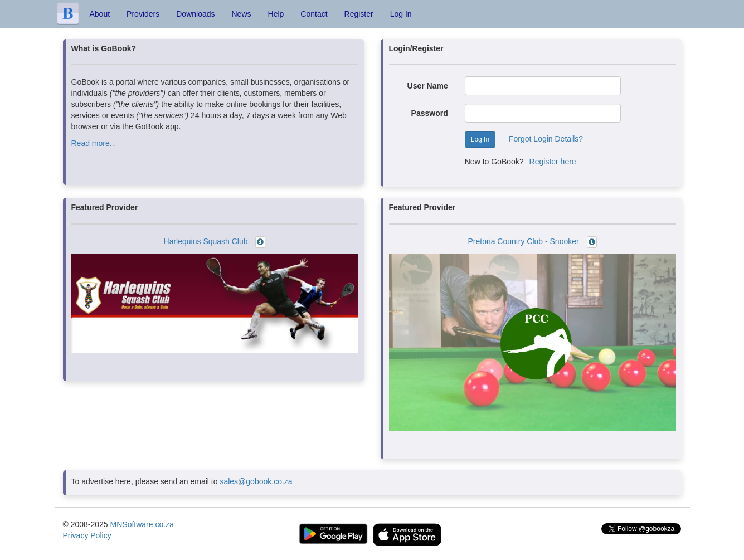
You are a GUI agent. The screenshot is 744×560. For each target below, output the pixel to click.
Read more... (94, 143)
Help (276, 14)
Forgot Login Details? (546, 139)
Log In (401, 14)
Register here (553, 162)
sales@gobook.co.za (256, 481)
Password (430, 113)
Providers (143, 14)
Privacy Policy (87, 535)
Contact (314, 14)
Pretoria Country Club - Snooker (523, 241)
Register (359, 14)
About (100, 14)
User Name (428, 86)
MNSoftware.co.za (142, 524)
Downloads (195, 14)
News (242, 14)
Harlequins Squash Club (206, 241)
